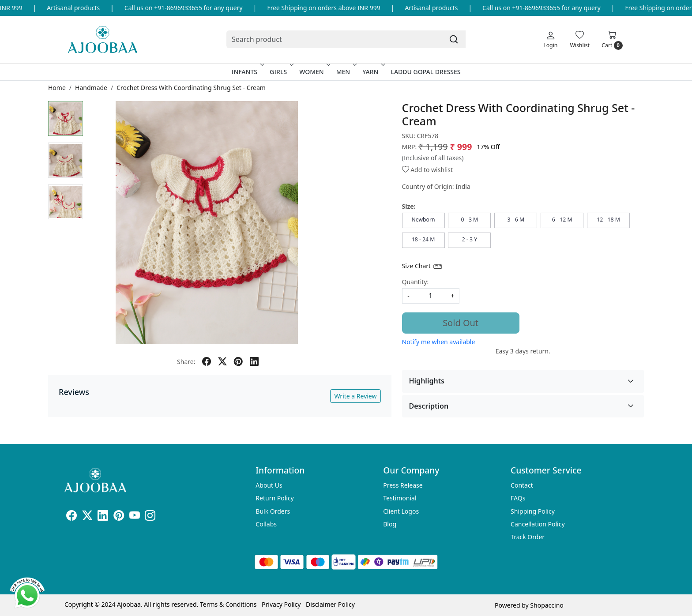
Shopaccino (547, 605)
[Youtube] (135, 517)
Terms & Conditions (228, 604)
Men (346, 72)
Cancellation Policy (538, 524)
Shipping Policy (533, 511)
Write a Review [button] (355, 396)
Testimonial (400, 498)
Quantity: (416, 282)
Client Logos (401, 511)
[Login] (550, 39)
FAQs (518, 498)
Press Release (403, 485)
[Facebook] (71, 517)
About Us (269, 485)
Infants (247, 72)
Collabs (266, 524)
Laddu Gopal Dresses (425, 72)
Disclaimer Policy (330, 604)
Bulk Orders (273, 511)
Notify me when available (439, 342)
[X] (87, 517)
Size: (409, 206)
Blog (390, 524)
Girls (281, 72)
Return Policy (275, 498)
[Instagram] (150, 517)
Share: (186, 362)
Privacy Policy (281, 604)
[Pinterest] (119, 517)
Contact (522, 485)
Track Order (528, 537)
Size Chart (423, 267)
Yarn (373, 72)
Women (314, 72)
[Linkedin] (103, 517)
